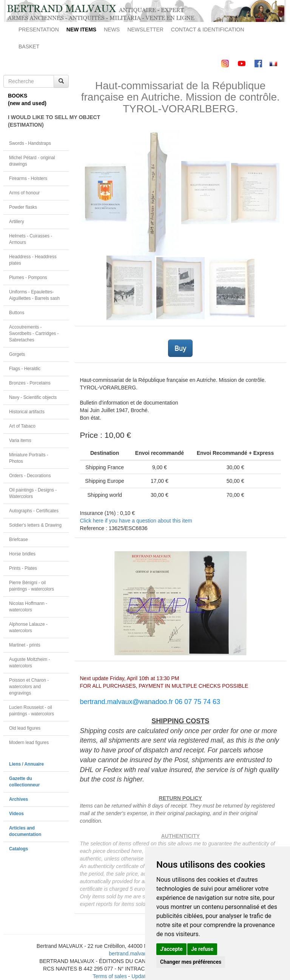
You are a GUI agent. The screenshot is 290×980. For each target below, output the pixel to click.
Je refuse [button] (202, 949)
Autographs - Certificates (34, 511)
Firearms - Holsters (28, 178)
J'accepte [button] (171, 949)
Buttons (17, 313)
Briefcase (19, 540)
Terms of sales (110, 976)
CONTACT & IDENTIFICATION (208, 29)
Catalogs (19, 849)
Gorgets (17, 354)
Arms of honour (24, 193)
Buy (180, 348)
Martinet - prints (25, 645)
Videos (16, 814)
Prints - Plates (23, 568)
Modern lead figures (29, 743)
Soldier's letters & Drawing (35, 525)
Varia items (20, 440)
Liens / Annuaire (26, 764)
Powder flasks (23, 207)
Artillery (17, 222)
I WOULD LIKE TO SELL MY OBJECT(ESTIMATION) (38, 121)
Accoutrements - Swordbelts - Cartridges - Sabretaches (34, 333)
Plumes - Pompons (28, 278)
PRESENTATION (39, 29)
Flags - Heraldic (25, 369)
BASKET (29, 47)
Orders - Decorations (30, 476)
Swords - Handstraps (30, 143)
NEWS (112, 29)
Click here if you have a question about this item (136, 521)
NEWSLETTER (145, 29)
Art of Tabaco (22, 426)
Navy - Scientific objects (33, 397)
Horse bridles (22, 554)
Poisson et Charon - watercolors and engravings (29, 687)
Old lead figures (25, 728)
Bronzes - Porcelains (30, 383)
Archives (19, 799)
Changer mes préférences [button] (191, 962)
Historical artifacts (27, 412)
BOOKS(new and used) (27, 99)
